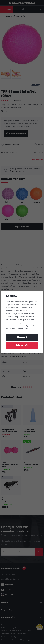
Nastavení (22, 337)
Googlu (16, 317)
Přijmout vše (22, 345)
